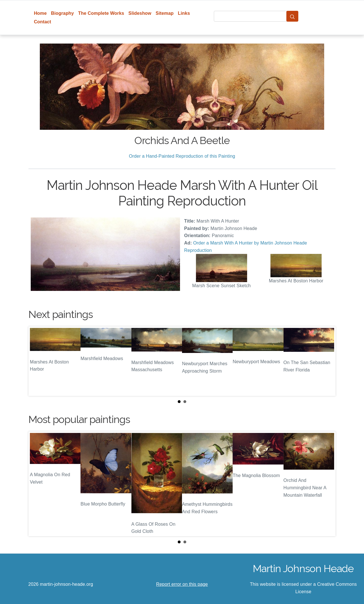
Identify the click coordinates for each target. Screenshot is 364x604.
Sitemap (165, 13)
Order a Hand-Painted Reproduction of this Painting (182, 156)
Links (184, 13)
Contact (43, 22)
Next (327, 361)
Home (40, 13)
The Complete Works (101, 13)
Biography (62, 13)
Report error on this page (182, 584)
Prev (37, 361)
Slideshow (140, 13)
